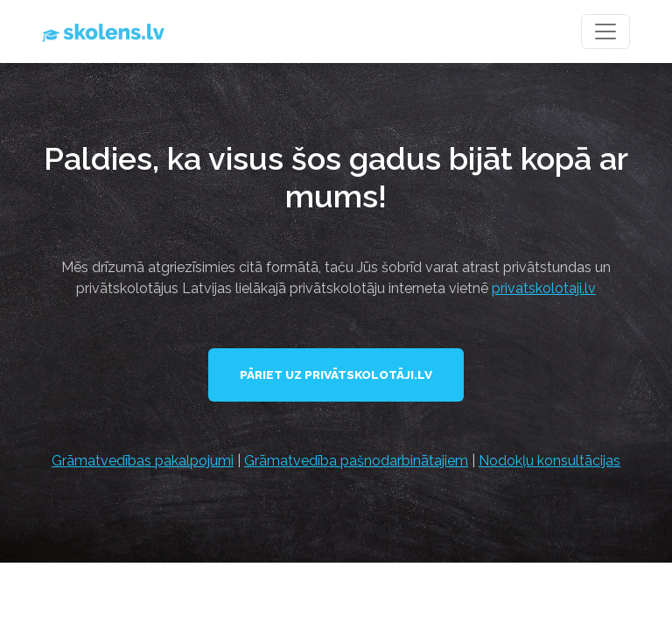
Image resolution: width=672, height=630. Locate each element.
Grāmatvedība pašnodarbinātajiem (356, 461)
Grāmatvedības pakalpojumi (143, 461)
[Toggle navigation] (605, 31)
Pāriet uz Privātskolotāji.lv (336, 374)
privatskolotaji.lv (544, 288)
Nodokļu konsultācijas (549, 461)
